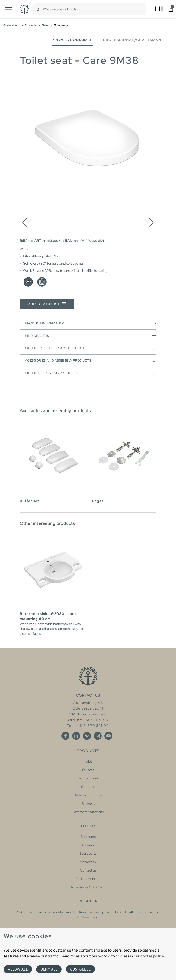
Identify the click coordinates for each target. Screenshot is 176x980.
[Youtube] (108, 736)
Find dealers (91, 336)
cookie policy (152, 956)
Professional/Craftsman (132, 40)
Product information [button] (91, 323)
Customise (80, 969)
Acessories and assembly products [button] (91, 360)
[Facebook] (65, 736)
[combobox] (95, 9)
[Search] (38, 9)
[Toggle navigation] (8, 9)
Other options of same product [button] (91, 348)
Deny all (49, 969)
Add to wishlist (47, 304)
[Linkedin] (76, 736)
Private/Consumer (72, 40)
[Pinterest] (87, 736)
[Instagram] (98, 736)
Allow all (18, 969)
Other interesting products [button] (91, 373)
